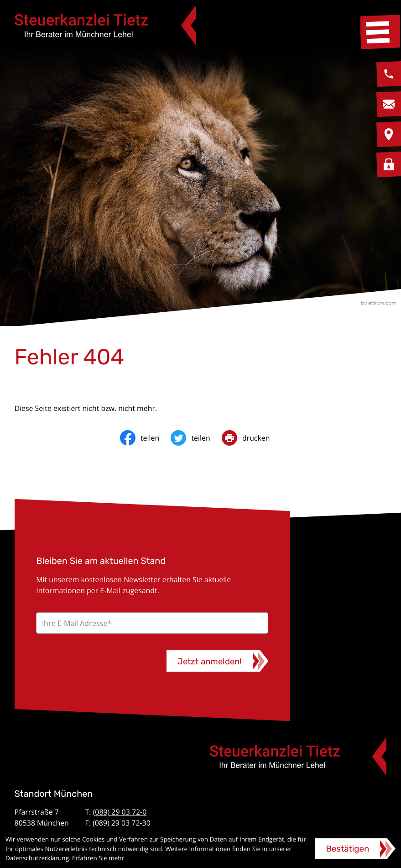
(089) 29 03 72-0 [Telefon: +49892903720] (120, 812)
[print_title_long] (252, 438)
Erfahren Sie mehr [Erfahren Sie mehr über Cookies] (98, 858)
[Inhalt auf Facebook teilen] (146, 438)
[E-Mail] (152, 623)
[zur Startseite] (105, 25)
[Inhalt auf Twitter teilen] (196, 438)
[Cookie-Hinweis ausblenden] (356, 849)
